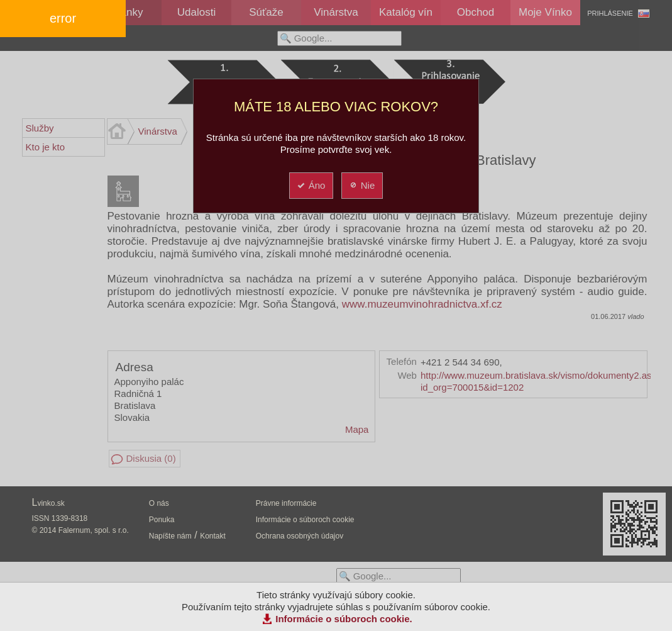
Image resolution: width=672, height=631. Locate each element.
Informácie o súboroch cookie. (344, 619)
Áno (311, 185)
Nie (362, 185)
